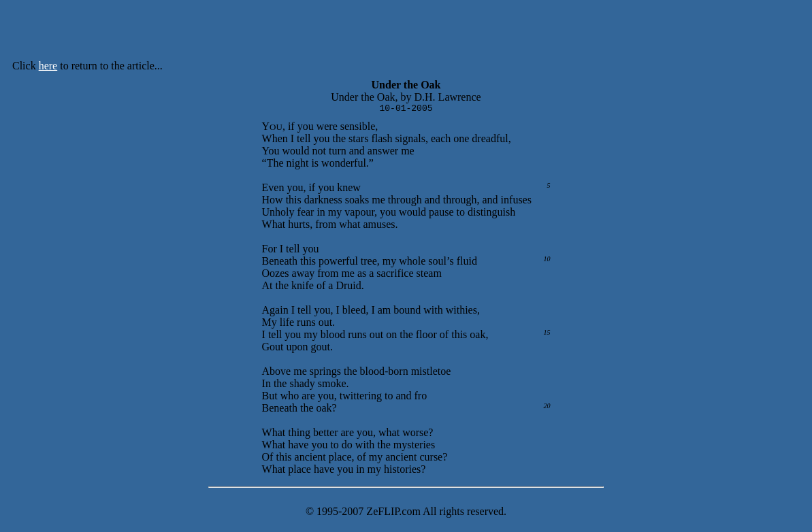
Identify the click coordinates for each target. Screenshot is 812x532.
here (48, 66)
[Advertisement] (444, 33)
